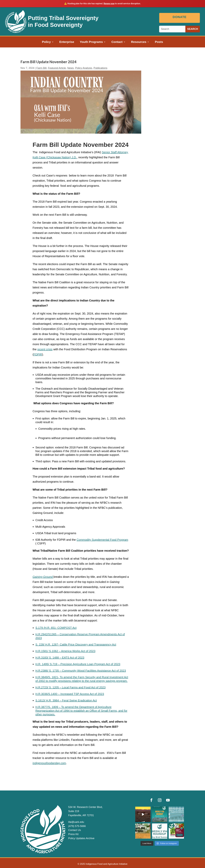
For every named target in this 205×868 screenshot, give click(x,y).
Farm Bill (41, 68)
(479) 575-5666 (77, 826)
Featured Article (57, 68)
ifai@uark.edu (76, 822)
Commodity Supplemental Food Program (102, 540)
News (71, 68)
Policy (46, 42)
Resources (139, 42)
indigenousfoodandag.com (49, 763)
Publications (100, 68)
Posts (159, 42)
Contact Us (75, 830)
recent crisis (45, 349)
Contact (117, 42)
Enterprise (67, 42)
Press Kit (73, 834)
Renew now (109, 4)
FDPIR (38, 354)
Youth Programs (91, 42)
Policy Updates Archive (81, 838)
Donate (180, 17)
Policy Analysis (84, 68)
